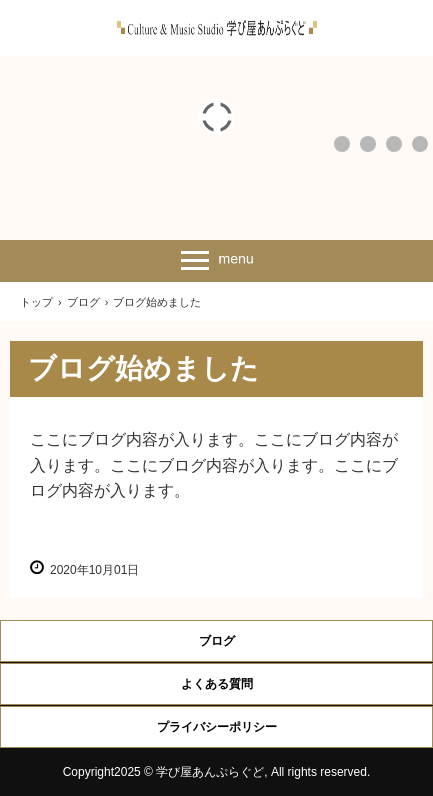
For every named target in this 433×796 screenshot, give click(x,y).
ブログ (217, 641)
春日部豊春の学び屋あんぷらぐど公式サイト (217, 28)
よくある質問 (217, 684)
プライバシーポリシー (217, 727)
